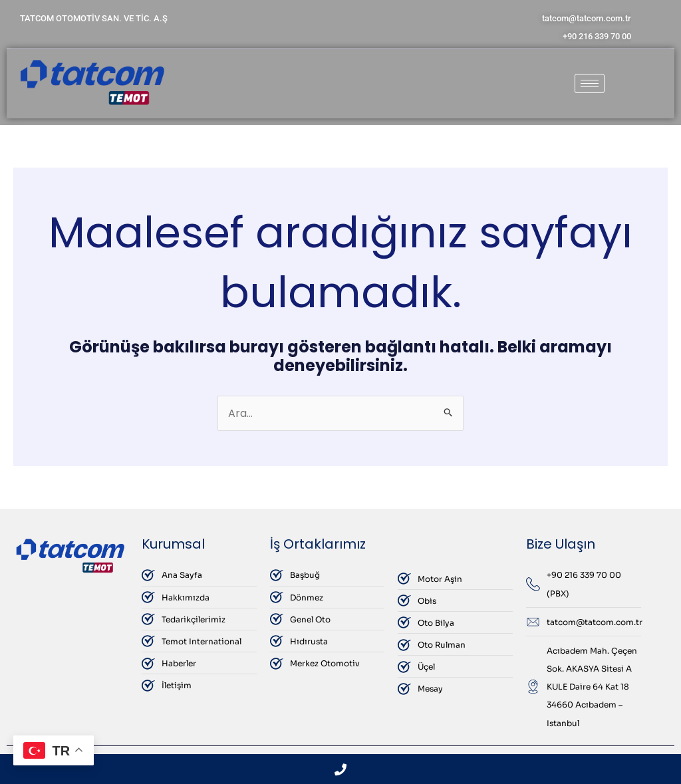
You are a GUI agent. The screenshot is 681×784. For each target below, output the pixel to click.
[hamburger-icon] (590, 83)
